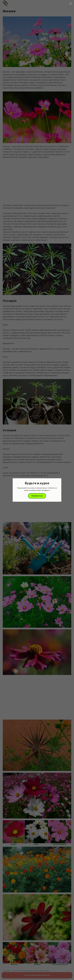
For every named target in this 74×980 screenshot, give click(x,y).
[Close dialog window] (71, 3)
